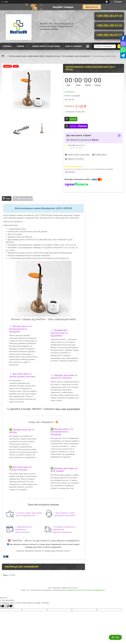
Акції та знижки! (73, 46)
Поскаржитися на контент (75, 590)
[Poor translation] (9, 606)
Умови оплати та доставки (46, 46)
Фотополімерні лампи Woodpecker (76, 56)
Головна (7, 46)
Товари (20, 46)
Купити (73, 119)
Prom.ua (75, 588)
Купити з (78, 126)
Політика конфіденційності (95, 590)
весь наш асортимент (68, 409)
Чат (115, 637)
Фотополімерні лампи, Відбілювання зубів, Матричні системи (34, 56)
